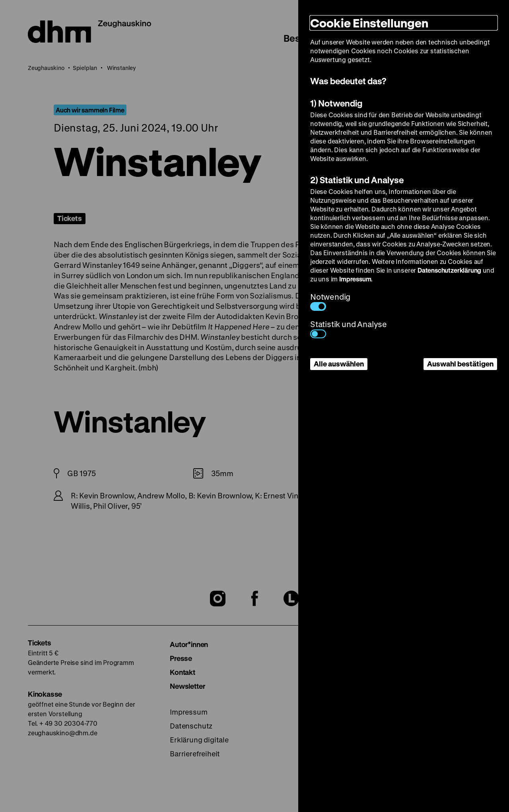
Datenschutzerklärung (449, 270)
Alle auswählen (339, 364)
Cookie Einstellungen (369, 23)
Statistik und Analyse (349, 328)
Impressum (355, 279)
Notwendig (330, 301)
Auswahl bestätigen (460, 364)
